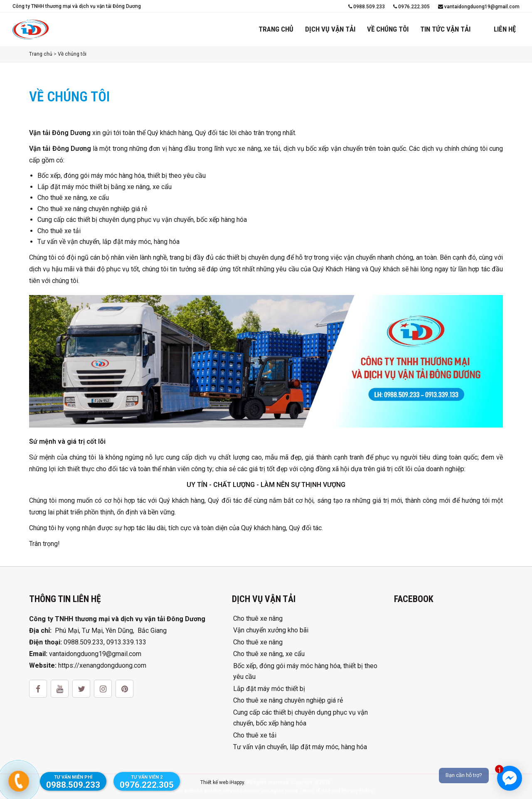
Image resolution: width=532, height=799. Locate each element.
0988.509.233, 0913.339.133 (105, 642)
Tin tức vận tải (445, 29)
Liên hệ (505, 29)
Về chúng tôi (388, 29)
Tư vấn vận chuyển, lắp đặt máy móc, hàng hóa (300, 747)
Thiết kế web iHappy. (223, 782)
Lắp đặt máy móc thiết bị (269, 689)
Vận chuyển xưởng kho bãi (271, 630)
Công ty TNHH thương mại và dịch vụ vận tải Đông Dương (77, 6)
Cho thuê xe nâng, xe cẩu (269, 654)
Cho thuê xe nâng (258, 618)
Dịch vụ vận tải (330, 29)
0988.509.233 (367, 7)
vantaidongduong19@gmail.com (479, 7)
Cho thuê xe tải (255, 735)
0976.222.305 (411, 7)
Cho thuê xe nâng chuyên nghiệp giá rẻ (288, 700)
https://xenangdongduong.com (102, 665)
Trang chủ (276, 29)
